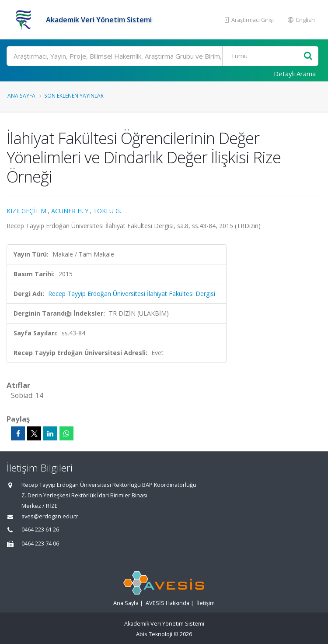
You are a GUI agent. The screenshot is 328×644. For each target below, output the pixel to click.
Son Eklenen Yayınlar (74, 95)
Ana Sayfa (21, 95)
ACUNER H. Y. (70, 211)
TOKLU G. (107, 211)
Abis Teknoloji (154, 634)
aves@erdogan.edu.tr (50, 516)
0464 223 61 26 (40, 530)
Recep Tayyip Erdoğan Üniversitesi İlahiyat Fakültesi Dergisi (132, 294)
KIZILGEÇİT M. (27, 211)
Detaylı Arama (295, 74)
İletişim (206, 603)
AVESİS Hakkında (167, 603)
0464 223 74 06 (40, 544)
